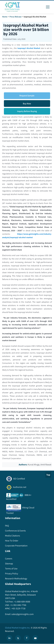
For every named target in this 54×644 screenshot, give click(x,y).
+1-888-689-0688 (22, 602)
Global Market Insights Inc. (18, 628)
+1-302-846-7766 (18, 605)
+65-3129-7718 (18, 608)
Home (5, 17)
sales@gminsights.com (22, 614)
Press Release (15, 17)
